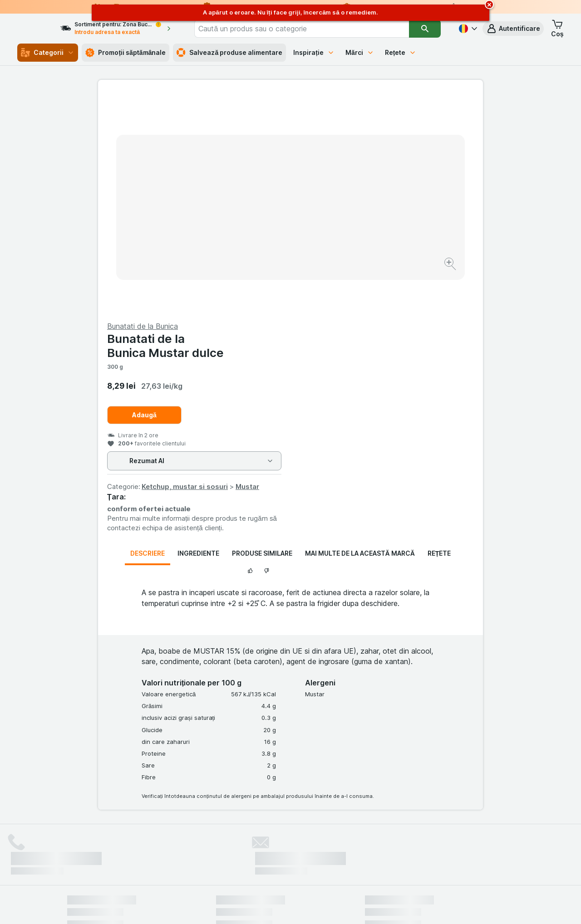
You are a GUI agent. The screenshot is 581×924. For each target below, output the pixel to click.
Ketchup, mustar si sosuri (377, 268)
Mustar (440, 268)
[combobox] (315, 29)
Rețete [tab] (439, 335)
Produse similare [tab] (262, 335)
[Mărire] (258, 236)
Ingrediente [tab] (198, 335)
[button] (513, 29)
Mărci (360, 52)
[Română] (467, 29)
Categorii (48, 53)
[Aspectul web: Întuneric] (336, 906)
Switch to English (307, 869)
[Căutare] (425, 29)
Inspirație (314, 52)
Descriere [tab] (148, 335)
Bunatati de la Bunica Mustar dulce (358, 127)
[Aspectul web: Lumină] (290, 906)
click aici (179, 846)
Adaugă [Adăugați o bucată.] (337, 197)
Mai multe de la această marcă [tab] (360, 335)
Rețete (401, 52)
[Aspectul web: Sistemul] (244, 906)
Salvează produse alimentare (229, 53)
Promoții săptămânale (126, 53)
